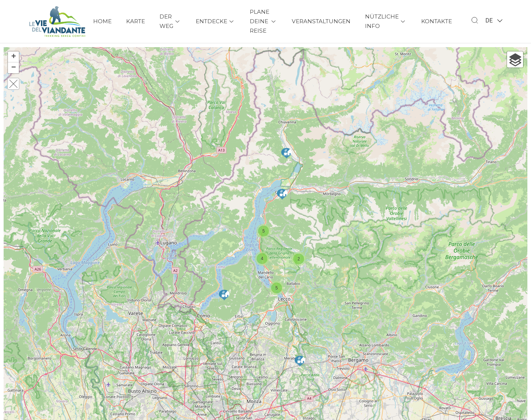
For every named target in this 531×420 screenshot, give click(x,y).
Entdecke (215, 21)
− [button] (14, 68)
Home (102, 21)
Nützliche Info (386, 21)
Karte (136, 21)
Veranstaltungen (321, 21)
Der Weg (170, 21)
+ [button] (14, 57)
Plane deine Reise (264, 21)
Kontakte (437, 21)
